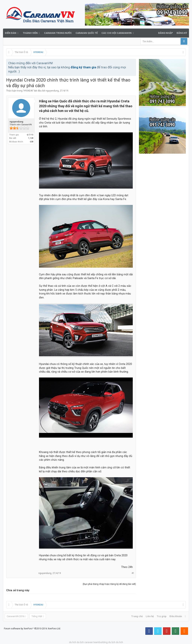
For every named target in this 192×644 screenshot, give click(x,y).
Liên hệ (150, 616)
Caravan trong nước (58, 33)
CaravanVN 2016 (16, 616)
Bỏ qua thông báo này (133, 63)
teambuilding (100, 642)
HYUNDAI (28, 91)
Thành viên (30, 33)
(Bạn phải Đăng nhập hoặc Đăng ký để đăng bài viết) (109, 584)
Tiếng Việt (37, 616)
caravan (89, 642)
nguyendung (52, 91)
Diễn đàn (11, 33)
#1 (133, 573)
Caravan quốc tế (87, 33)
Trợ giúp (162, 616)
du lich (73, 642)
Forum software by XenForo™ (32, 629)
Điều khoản (176, 616)
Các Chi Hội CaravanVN (117, 33)
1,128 (31, 138)
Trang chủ (137, 616)
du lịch (80, 642)
